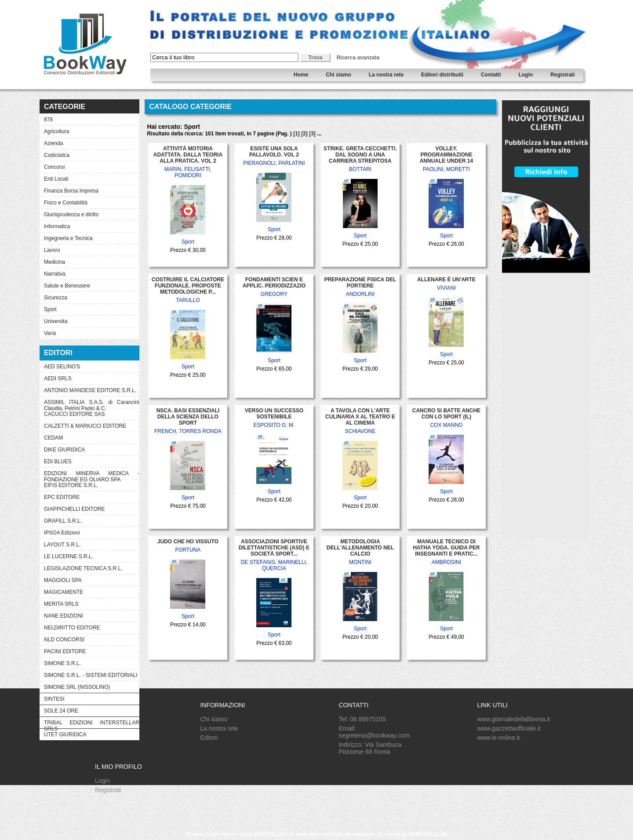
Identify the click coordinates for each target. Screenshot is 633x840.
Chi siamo (338, 75)
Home (301, 75)
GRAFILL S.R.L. (63, 521)
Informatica (57, 226)
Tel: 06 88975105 (362, 719)
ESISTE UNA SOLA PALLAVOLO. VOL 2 (274, 152)
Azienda (53, 143)
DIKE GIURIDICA (64, 450)
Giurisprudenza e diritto (71, 215)
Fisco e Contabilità (66, 203)
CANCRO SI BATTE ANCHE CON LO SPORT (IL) (446, 414)
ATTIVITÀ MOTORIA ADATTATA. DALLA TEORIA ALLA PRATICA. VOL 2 (188, 155)
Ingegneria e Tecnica (68, 238)
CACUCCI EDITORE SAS (74, 414)
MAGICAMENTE (64, 592)
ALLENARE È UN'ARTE (446, 280)
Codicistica (57, 155)
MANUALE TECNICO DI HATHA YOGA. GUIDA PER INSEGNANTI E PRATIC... (446, 548)
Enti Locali (56, 179)
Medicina (55, 262)
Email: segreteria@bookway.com (374, 732)
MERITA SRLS (61, 604)
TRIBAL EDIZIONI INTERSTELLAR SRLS (92, 724)
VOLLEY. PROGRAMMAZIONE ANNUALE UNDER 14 (446, 155)
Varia (50, 333)
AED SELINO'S (62, 367)
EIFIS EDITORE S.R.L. (71, 485)
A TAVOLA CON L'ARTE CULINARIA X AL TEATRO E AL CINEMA (360, 417)
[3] (312, 134)
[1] (296, 134)
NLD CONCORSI (64, 640)
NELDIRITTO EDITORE (72, 628)
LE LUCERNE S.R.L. (69, 556)
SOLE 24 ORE (61, 711)
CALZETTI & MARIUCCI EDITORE (85, 426)
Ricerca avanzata (358, 58)
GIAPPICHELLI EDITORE (75, 509)
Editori (209, 738)
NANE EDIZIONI (64, 616)
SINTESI (54, 699)
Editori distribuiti (442, 75)
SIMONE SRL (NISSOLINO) (77, 687)
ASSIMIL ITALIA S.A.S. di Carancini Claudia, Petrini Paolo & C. (92, 404)
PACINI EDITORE (65, 651)
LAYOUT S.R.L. (62, 545)
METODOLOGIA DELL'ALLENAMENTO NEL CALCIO (360, 548)
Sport (50, 309)
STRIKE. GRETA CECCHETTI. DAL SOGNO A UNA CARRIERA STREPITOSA (360, 155)
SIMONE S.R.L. (62, 663)
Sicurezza (56, 298)
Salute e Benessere (67, 286)
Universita (56, 321)
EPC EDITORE (62, 497)
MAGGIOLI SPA (63, 580)
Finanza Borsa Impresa (71, 191)
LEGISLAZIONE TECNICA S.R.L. (83, 568)
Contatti (491, 75)
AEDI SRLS (58, 378)
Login (526, 75)
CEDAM (53, 438)
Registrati (562, 75)
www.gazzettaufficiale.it (509, 728)
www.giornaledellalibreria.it (513, 719)
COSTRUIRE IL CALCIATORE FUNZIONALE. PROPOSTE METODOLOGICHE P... (188, 286)
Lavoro (52, 250)
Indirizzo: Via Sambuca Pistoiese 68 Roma (370, 748)
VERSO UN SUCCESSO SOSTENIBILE (274, 414)
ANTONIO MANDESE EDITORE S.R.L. (90, 390)
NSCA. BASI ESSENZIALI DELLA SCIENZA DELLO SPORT (188, 417)
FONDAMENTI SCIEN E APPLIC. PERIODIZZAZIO (274, 283)
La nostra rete (386, 75)
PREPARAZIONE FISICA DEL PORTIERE (360, 283)
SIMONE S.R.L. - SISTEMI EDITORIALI (91, 675)
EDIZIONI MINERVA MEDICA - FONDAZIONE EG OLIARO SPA (92, 475)
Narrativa (55, 274)
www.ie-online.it (498, 738)
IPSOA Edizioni (62, 533)
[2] (304, 134)
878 (48, 120)
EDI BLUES (58, 462)
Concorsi (54, 167)
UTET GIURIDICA (65, 735)
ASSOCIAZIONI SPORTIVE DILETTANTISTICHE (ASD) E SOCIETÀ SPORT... (274, 548)
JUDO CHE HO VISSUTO (188, 542)
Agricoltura (56, 131)
